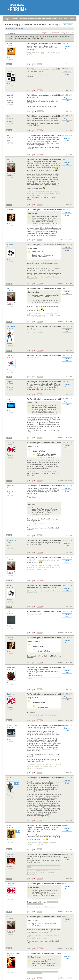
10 (35, 377)
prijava (25, 19)
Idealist (9, 355)
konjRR (9, 382)
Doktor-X (10, 135)
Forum (14, 19)
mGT (9, 612)
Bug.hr (8, 19)
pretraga (71, 19)
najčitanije (49, 19)
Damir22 (10, 245)
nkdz (9, 399)
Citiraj (67, 49)
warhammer (11, 667)
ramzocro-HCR (12, 725)
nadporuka (68, 240)
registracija (32, 19)
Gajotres (10, 210)
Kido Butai (11, 443)
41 (35, 111)
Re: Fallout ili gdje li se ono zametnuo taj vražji (44, 135)
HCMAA (10, 44)
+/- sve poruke (44, 33)
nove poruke (58, 19)
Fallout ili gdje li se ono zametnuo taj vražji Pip (26, 38)
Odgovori (67, 46)
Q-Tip (9, 825)
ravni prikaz (55, 33)
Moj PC (9, 64)
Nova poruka (68, 24)
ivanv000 (10, 95)
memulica (10, 486)
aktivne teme (41, 19)
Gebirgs (10, 778)
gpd (8, 69)
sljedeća (12, 33)
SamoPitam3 (11, 540)
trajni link (69, 64)
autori (65, 19)
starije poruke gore (68, 33)
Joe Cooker (11, 327)
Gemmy (10, 116)
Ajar (8, 159)
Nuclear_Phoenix (13, 953)
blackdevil (10, 854)
